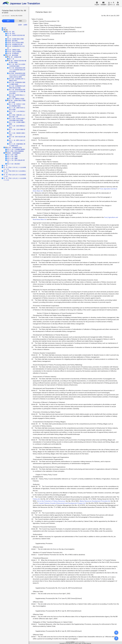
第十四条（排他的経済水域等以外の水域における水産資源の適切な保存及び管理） (17, 75)
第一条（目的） (12, 34)
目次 (8, 21)
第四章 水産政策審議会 (14, 153)
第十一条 (12, 59)
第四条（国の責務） (13, 41)
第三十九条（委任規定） (14, 164)
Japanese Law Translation (21, 3)
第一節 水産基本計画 (15, 57)
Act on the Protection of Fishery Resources (51, 501)
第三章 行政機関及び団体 (14, 148)
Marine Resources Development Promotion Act (95, 501)
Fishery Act (36, 499)
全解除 (25, 25)
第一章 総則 (11, 32)
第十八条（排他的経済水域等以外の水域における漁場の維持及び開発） (17, 91)
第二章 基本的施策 (13, 55)
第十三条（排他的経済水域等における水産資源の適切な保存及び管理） (17, 70)
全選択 (20, 25)
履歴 (20, 21)
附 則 (5, 166)
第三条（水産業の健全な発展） (16, 39)
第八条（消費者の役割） (14, 50)
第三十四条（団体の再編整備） (16, 151)
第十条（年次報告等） (13, 53)
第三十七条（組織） (13, 158)
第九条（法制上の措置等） (15, 52)
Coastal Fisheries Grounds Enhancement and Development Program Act (62, 503)
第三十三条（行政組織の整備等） (17, 149)
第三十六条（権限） (13, 157)
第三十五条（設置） (13, 155)
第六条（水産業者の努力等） (15, 44)
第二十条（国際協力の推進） (17, 99)
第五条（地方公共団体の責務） (16, 43)
